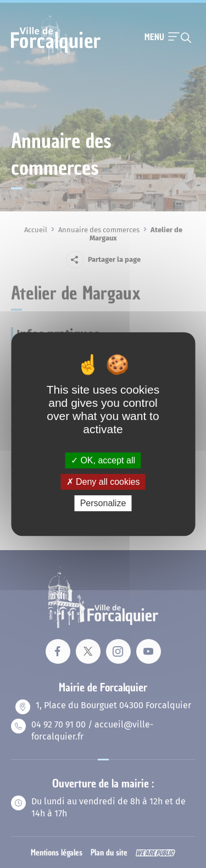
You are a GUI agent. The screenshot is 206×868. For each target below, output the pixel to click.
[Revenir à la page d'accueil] (56, 59)
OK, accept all (103, 460)
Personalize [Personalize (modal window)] (103, 503)
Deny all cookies (103, 482)
